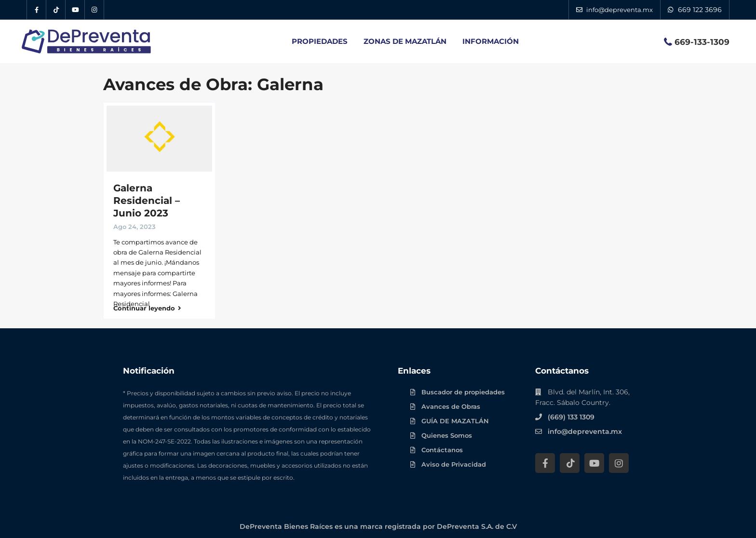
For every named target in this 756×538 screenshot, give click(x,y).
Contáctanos (442, 447)
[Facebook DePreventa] (37, 10)
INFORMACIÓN (491, 41)
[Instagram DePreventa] (94, 10)
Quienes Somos (447, 432)
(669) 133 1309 (571, 414)
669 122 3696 (700, 10)
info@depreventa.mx (585, 429)
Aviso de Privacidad (454, 461)
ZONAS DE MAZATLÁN (405, 41)
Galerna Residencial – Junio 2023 (147, 201)
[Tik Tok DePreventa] (56, 10)
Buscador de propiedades (463, 389)
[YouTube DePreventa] (75, 10)
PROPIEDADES (320, 41)
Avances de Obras (451, 403)
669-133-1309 (702, 42)
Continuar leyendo (147, 306)
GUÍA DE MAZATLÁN (455, 418)
